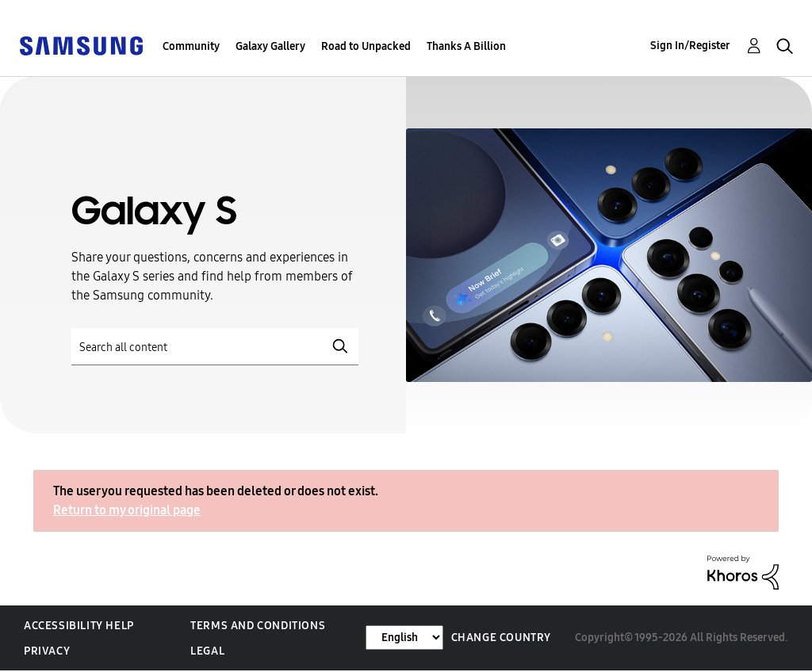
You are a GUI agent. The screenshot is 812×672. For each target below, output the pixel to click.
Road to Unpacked (366, 46)
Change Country (501, 638)
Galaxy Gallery (270, 46)
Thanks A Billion (466, 46)
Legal (207, 651)
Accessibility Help (79, 626)
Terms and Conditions (258, 626)
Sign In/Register (690, 46)
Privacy (47, 651)
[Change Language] (404, 638)
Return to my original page (127, 510)
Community (191, 46)
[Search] (215, 347)
